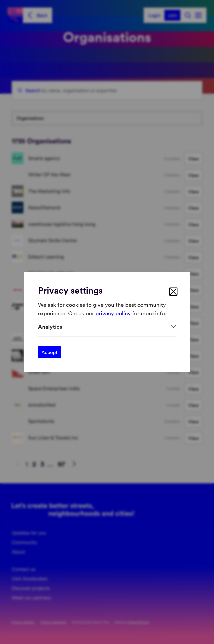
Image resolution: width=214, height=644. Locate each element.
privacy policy (113, 313)
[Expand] (107, 327)
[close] (173, 292)
